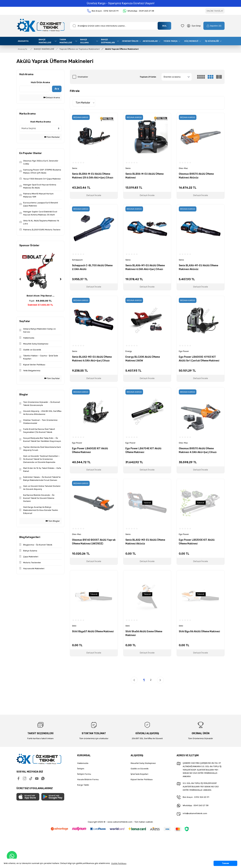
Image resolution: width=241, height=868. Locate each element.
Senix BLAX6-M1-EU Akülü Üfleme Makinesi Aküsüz (198, 267)
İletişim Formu (84, 774)
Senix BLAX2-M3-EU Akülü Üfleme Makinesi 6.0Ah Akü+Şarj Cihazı (92, 359)
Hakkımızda (83, 763)
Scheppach (77, 260)
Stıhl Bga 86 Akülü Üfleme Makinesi (199, 631)
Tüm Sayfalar (52, 378)
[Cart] (214, 26)
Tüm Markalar (52, 137)
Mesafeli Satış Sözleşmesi (143, 763)
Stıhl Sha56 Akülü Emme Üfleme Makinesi (144, 633)
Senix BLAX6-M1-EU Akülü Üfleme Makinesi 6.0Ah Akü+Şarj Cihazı (145, 267)
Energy (129, 351)
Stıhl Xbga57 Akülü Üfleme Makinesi (93, 631)
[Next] (61, 279)
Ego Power (184, 351)
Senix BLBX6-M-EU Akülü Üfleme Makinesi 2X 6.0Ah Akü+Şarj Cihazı (93, 176)
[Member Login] (193, 26)
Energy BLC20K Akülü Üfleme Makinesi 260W (143, 359)
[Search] (120, 26)
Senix (75, 168)
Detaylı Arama (52, 98)
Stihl (74, 625)
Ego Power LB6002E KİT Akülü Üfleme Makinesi (90, 450)
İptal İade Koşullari (139, 774)
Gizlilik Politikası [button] (119, 863)
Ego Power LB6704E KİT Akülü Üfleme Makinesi (143, 450)
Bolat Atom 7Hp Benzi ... (41, 296)
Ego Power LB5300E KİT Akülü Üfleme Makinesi (197, 541)
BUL (164, 26)
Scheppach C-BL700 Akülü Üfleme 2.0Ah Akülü (92, 267)
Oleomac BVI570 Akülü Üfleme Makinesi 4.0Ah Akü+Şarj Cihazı (198, 450)
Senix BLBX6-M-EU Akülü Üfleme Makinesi (144, 176)
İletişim (81, 768)
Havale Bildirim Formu (88, 779)
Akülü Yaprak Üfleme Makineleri (122, 49)
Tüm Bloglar (53, 521)
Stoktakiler (83, 77)
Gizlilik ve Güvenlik (140, 768)
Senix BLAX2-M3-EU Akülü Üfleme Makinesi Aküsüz (145, 541)
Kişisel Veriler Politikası (142, 779)
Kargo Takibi (83, 784)
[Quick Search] (34, 89)
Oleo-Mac (183, 168)
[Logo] (40, 26)
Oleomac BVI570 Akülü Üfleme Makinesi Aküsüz (196, 176)
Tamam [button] (225, 863)
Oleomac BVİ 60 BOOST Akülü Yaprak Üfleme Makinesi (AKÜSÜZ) (94, 541)
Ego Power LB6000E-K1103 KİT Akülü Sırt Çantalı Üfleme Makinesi (199, 359)
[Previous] (20, 279)
